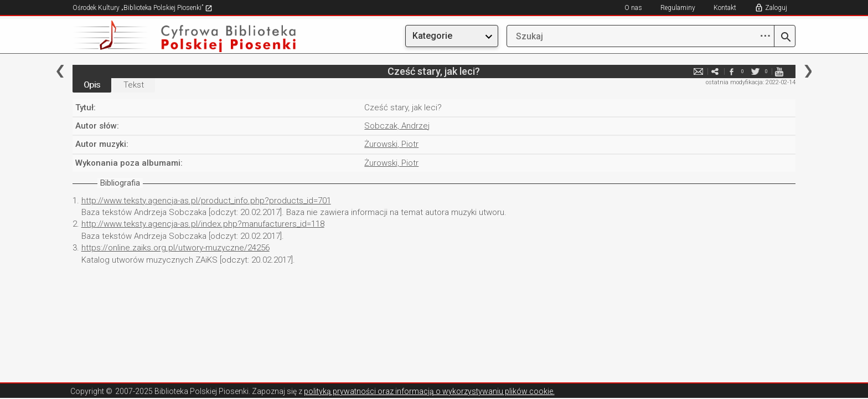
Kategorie (432, 36)
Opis (92, 85)
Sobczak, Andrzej (397, 126)
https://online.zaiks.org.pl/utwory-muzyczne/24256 (175, 248)
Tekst (134, 85)
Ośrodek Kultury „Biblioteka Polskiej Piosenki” (143, 8)
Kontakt (725, 8)
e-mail (698, 71)
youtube (779, 71)
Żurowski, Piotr (391, 144)
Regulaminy (678, 8)
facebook (731, 71)
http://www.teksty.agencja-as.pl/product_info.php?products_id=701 (206, 201)
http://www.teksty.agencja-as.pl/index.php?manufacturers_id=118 (203, 224)
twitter (755, 71)
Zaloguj (776, 8)
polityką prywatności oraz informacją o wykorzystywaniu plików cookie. (429, 391)
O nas (633, 8)
